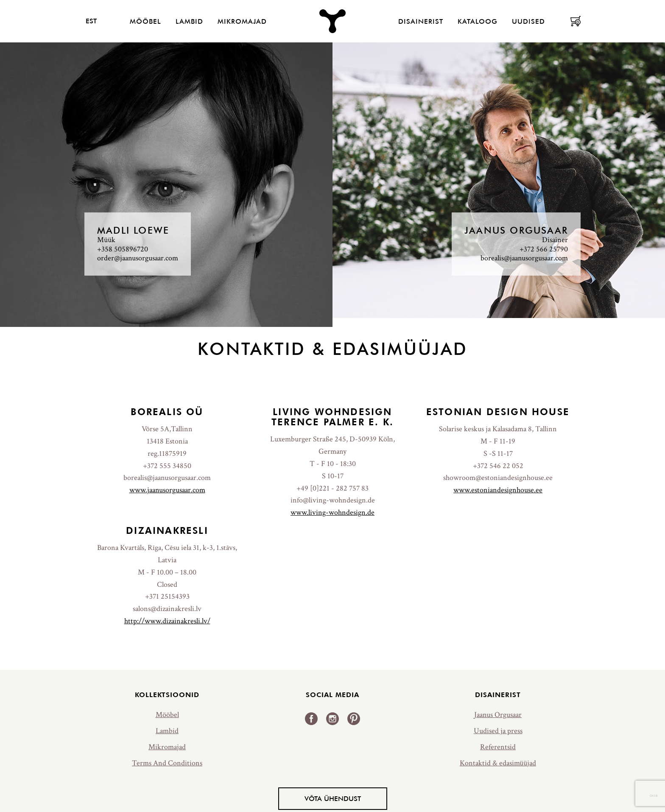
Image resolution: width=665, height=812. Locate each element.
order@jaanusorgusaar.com (138, 258)
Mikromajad (242, 21)
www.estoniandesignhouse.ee (498, 490)
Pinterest (354, 719)
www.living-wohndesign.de (332, 512)
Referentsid (498, 747)
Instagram (332, 719)
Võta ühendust (333, 798)
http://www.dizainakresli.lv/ (167, 621)
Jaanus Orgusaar (498, 715)
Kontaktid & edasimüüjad (498, 763)
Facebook (311, 719)
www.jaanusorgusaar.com (167, 490)
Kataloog (478, 21)
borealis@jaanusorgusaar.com (524, 258)
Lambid (189, 21)
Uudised (528, 21)
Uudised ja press (498, 731)
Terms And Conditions (167, 763)
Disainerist (421, 21)
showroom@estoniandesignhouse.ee (498, 478)
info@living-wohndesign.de (333, 500)
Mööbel (145, 21)
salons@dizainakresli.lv (167, 609)
